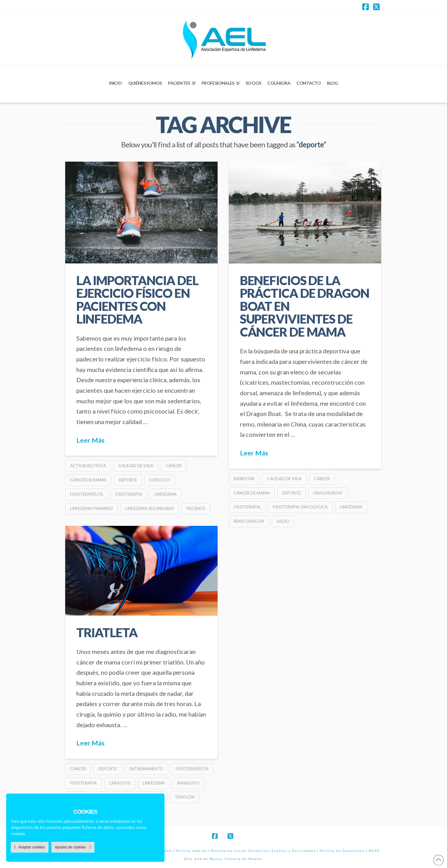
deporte (128, 480)
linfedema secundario (150, 508)
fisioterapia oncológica (300, 507)
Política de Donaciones (342, 851)
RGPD (374, 851)
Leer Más (90, 440)
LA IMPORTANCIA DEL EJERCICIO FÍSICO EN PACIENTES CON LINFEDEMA (137, 300)
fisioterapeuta (87, 494)
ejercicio (160, 480)
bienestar (244, 479)
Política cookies (191, 851)
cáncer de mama (88, 480)
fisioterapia (129, 494)
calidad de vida (136, 466)
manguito (188, 783)
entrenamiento (146, 769)
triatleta (107, 632)
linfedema (166, 494)
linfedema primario (92, 508)
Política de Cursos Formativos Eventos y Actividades (263, 851)
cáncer (174, 466)
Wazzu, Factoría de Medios (236, 859)
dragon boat (328, 493)
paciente (196, 508)
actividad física (88, 466)
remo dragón (249, 521)
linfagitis (120, 783)
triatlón (185, 797)
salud (283, 521)
